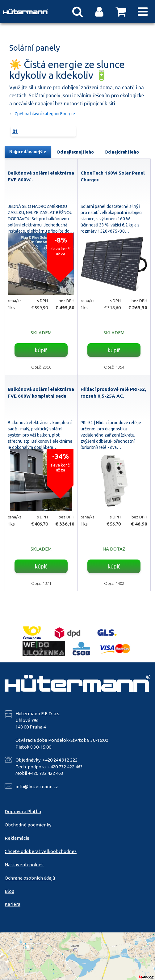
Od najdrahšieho (122, 152)
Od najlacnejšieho (75, 152)
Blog (9, 891)
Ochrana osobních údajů (30, 878)
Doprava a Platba (23, 811)
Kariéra (13, 904)
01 (15, 131)
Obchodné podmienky (28, 825)
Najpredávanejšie (28, 152)
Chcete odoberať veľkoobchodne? (41, 851)
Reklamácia (17, 838)
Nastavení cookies (24, 865)
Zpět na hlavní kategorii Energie (45, 114)
